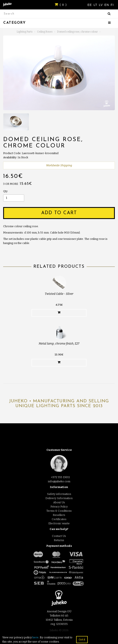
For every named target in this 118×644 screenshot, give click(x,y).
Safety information (59, 494)
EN (107, 5)
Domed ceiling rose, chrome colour (77, 32)
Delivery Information (59, 498)
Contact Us (59, 536)
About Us (59, 502)
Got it (82, 639)
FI (112, 5)
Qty (5, 191)
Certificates (59, 519)
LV (101, 5)
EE (90, 5)
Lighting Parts (25, 32)
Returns (59, 540)
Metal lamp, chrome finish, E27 (59, 344)
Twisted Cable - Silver (59, 294)
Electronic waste (59, 523)
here (35, 637)
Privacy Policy (59, 507)
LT (96, 5)
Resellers (59, 515)
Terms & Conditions (59, 511)
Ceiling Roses (45, 32)
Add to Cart (59, 213)
